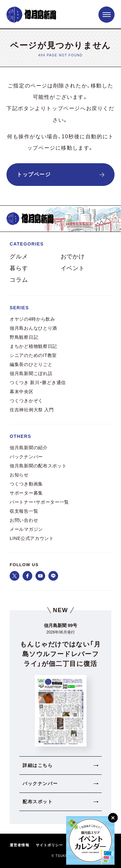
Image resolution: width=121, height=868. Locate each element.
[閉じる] (113, 818)
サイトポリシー (50, 845)
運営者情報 (20, 845)
